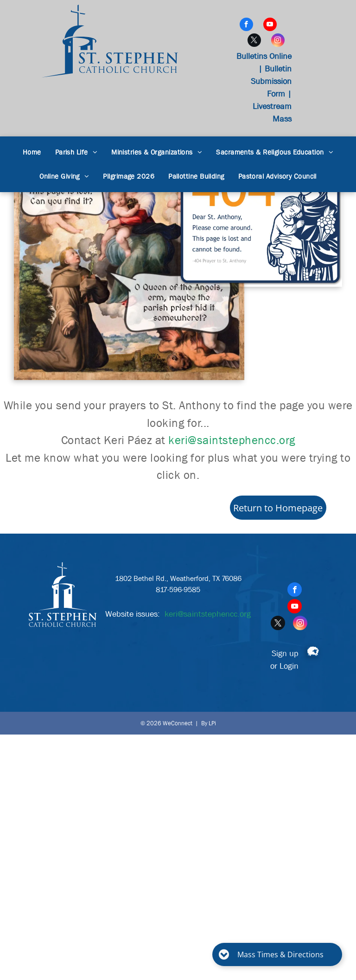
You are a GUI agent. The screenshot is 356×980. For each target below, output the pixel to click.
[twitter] (254, 41)
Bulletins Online (264, 56)
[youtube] (270, 26)
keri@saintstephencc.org (232, 440)
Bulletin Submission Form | (271, 81)
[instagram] (278, 41)
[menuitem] (32, 152)
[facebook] (246, 26)
